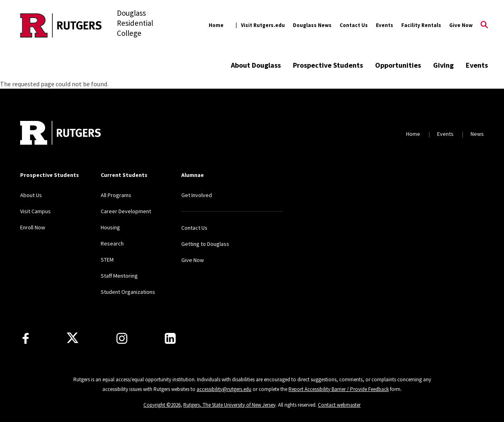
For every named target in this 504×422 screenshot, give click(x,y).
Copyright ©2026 (162, 405)
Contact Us (354, 25)
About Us (31, 195)
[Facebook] (26, 338)
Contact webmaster (339, 405)
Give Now (461, 25)
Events (385, 25)
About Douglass (256, 65)
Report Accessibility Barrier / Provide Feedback (339, 389)
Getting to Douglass (205, 244)
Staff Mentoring (119, 276)
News (477, 134)
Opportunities (398, 65)
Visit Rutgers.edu (263, 25)
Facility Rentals (421, 25)
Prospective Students (328, 65)
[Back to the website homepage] (61, 25)
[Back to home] (60, 134)
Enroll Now (33, 227)
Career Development (126, 211)
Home (216, 25)
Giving (443, 65)
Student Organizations (128, 292)
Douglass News (312, 25)
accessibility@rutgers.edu (224, 389)
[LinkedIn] (170, 338)
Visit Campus (35, 211)
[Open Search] (484, 25)
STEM (107, 260)
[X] (73, 338)
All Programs (116, 195)
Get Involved (197, 195)
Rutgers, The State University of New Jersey (229, 405)
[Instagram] (122, 338)
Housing (110, 227)
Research (112, 243)
